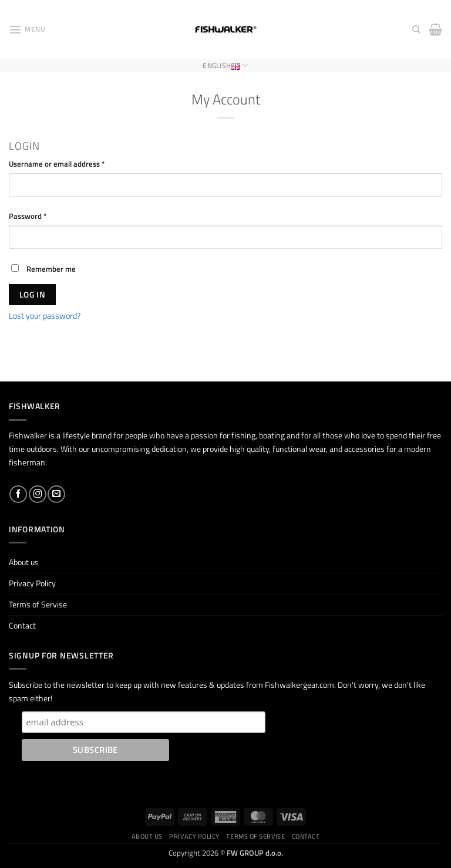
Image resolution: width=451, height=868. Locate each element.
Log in (33, 294)
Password (43, 216)
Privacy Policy (32, 583)
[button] (27, 29)
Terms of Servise (38, 604)
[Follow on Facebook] (18, 494)
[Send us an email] (56, 494)
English (225, 65)
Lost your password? (45, 316)
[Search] (416, 30)
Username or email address (72, 164)
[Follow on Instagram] (38, 494)
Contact (22, 626)
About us (24, 562)
